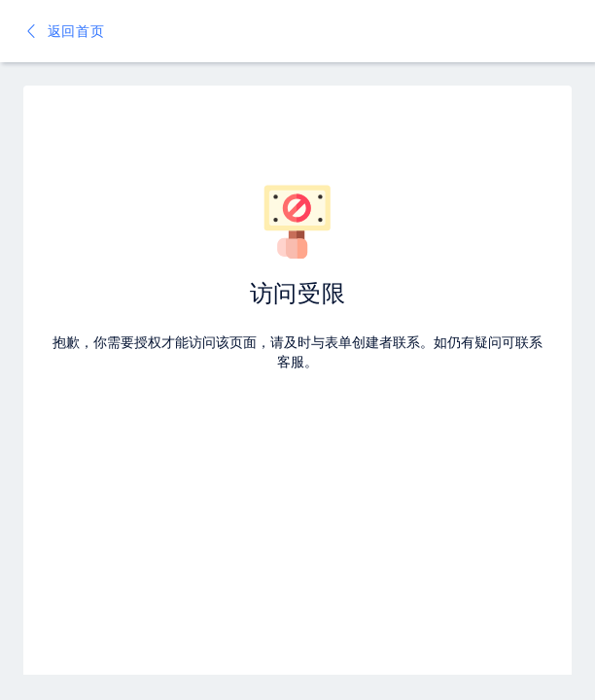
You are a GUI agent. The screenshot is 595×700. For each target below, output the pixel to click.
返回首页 (64, 31)
